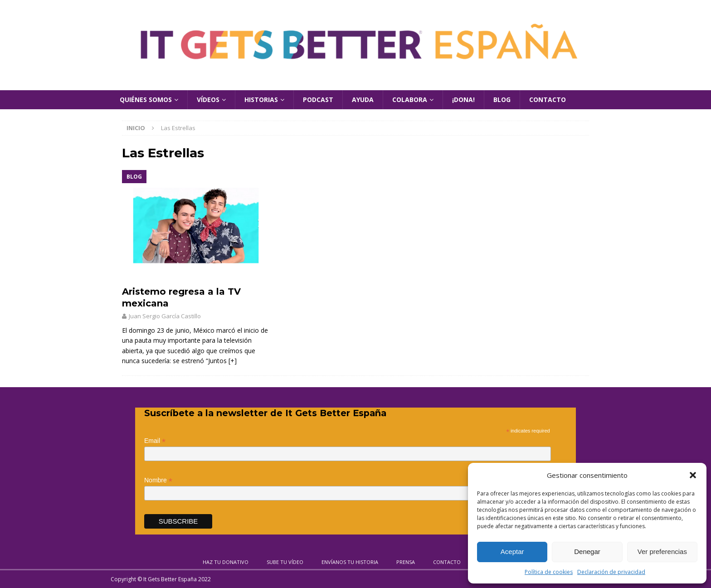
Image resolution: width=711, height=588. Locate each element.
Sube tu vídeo (285, 562)
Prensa (406, 562)
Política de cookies (549, 572)
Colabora (410, 100)
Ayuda (363, 100)
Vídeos (208, 100)
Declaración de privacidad (611, 572)
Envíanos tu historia (350, 562)
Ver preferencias (662, 552)
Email (155, 441)
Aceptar (512, 552)
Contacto (548, 100)
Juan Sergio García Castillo (165, 316)
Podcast (318, 100)
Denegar (587, 552)
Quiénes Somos (146, 100)
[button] (693, 475)
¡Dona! (463, 100)
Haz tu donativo (226, 562)
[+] (233, 361)
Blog (502, 100)
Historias (261, 100)
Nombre (158, 480)
